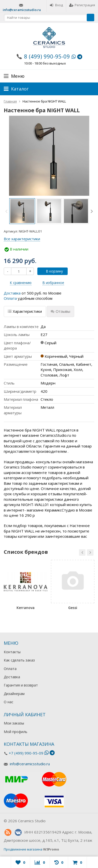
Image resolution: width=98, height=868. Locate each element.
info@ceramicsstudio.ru (22, 10)
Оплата (10, 298)
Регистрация (82, 5)
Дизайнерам (14, 694)
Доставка (12, 293)
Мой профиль (16, 732)
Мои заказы (14, 723)
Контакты (12, 652)
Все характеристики (22, 239)
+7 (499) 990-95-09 (26, 753)
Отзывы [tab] (60, 311)
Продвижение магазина (23, 849)
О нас (9, 702)
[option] (22, 211)
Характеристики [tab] (25, 311)
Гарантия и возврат (21, 685)
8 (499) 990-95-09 (47, 56)
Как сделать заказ (19, 660)
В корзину (52, 271)
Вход (56, 5)
